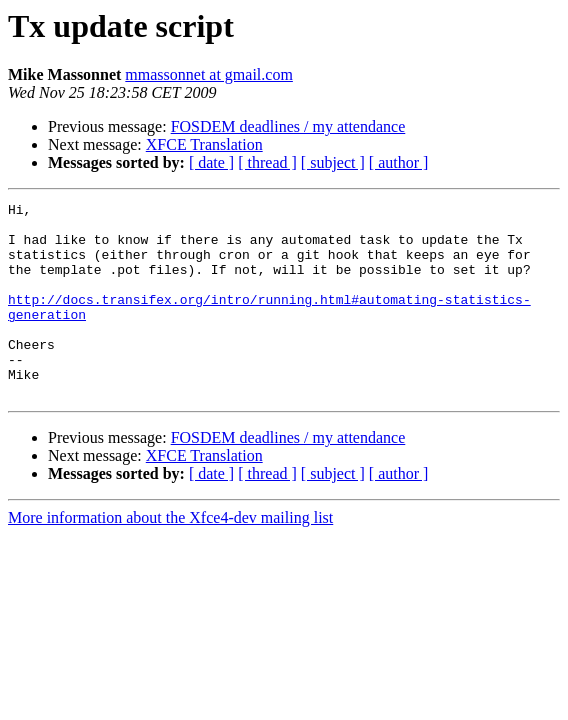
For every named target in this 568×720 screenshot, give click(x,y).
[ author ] (399, 162)
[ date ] (211, 162)
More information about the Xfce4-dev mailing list (170, 556)
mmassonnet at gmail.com (209, 74)
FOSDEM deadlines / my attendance (288, 126)
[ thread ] (267, 162)
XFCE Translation (204, 144)
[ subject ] (333, 162)
